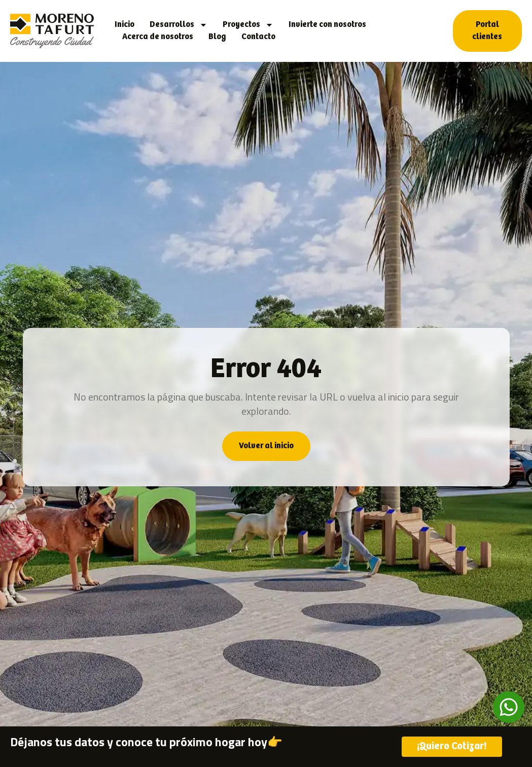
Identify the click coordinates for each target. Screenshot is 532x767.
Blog (217, 37)
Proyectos (248, 25)
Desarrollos (179, 25)
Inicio (125, 25)
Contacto (258, 37)
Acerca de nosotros (158, 37)
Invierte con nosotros (327, 25)
